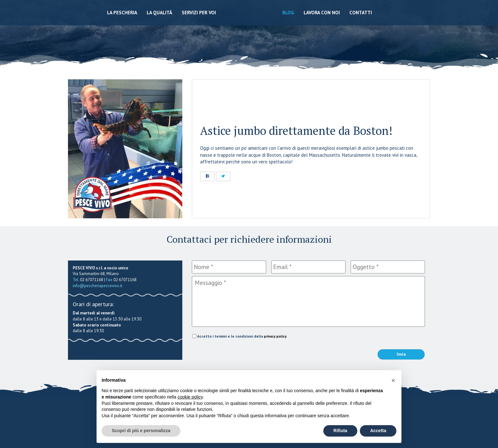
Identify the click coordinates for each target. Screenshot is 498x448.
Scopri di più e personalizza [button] (141, 431)
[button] (393, 380)
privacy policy (275, 336)
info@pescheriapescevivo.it (98, 286)
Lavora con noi (322, 13)
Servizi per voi (199, 13)
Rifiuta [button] (340, 431)
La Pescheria (122, 13)
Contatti (361, 13)
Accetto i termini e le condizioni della (242, 336)
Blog (288, 13)
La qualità (159, 13)
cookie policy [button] (190, 397)
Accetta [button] (378, 431)
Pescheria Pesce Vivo (249, 29)
